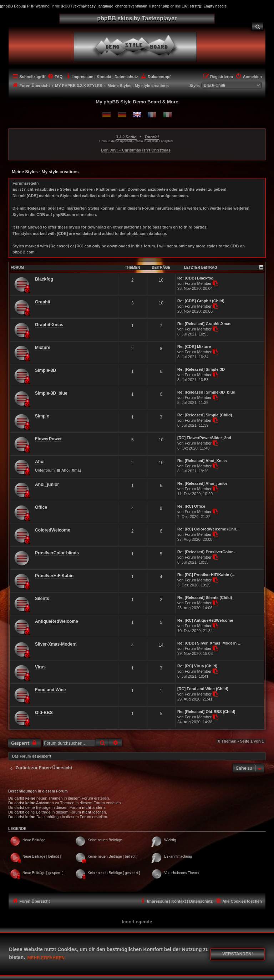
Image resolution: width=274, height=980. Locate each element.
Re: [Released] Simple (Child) (205, 415)
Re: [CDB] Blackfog (195, 278)
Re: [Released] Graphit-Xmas (204, 324)
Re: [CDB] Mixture (194, 347)
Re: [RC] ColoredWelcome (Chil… (209, 529)
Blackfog (44, 279)
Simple (42, 416)
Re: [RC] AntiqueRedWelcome (205, 620)
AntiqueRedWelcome (57, 621)
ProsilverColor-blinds (57, 553)
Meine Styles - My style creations (45, 172)
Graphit (43, 302)
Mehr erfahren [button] (46, 958)
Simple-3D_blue (51, 393)
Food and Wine (50, 690)
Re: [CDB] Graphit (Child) (201, 301)
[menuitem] (258, 26)
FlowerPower (48, 439)
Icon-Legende (137, 922)
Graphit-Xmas (49, 325)
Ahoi (40, 462)
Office (41, 507)
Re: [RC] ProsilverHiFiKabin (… (206, 575)
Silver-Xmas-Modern (56, 644)
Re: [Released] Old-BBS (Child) (206, 712)
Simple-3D (45, 370)
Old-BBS (44, 713)
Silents (42, 599)
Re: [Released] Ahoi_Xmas (202, 461)
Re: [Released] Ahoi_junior (202, 483)
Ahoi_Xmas (69, 470)
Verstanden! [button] (238, 954)
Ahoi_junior (47, 484)
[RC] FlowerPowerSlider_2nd (204, 438)
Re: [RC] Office (191, 506)
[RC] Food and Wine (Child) (203, 689)
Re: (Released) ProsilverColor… (207, 552)
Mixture (43, 348)
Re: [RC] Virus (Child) (197, 666)
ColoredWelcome (53, 530)
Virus (40, 667)
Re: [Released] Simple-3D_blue (206, 392)
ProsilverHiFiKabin (54, 576)
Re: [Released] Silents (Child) (205, 597)
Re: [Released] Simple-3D (201, 369)
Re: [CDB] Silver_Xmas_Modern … (209, 643)
